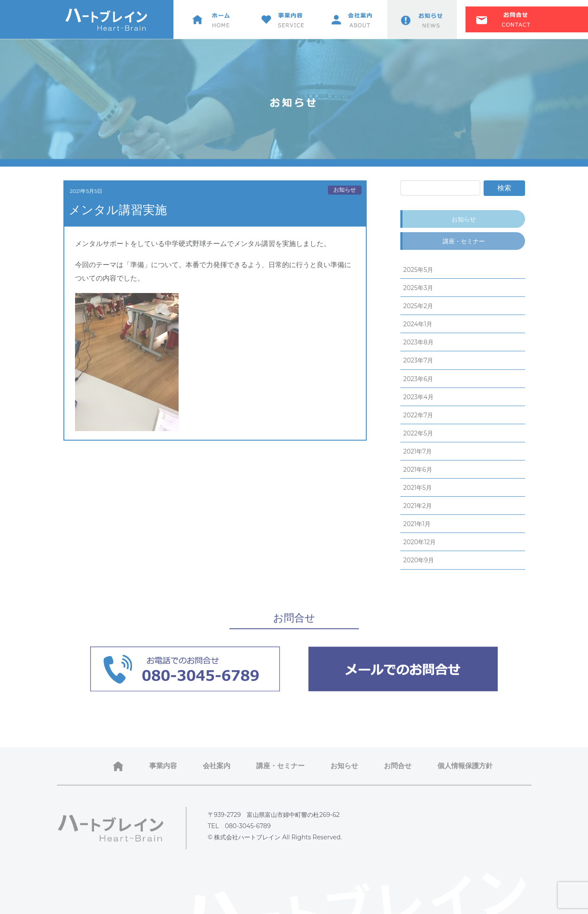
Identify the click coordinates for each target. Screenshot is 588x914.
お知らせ (345, 190)
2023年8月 (418, 342)
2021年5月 (418, 488)
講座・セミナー (464, 241)
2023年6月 (418, 379)
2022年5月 (418, 433)
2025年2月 (418, 306)
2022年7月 (418, 415)
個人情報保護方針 (465, 766)
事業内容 (163, 766)
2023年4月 (418, 397)
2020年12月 (420, 542)
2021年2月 (418, 506)
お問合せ (398, 766)
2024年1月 (418, 324)
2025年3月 (418, 288)
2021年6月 (418, 470)
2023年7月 (418, 360)
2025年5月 (418, 270)
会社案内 (217, 766)
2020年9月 (419, 560)
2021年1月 (417, 524)
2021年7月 (418, 451)
